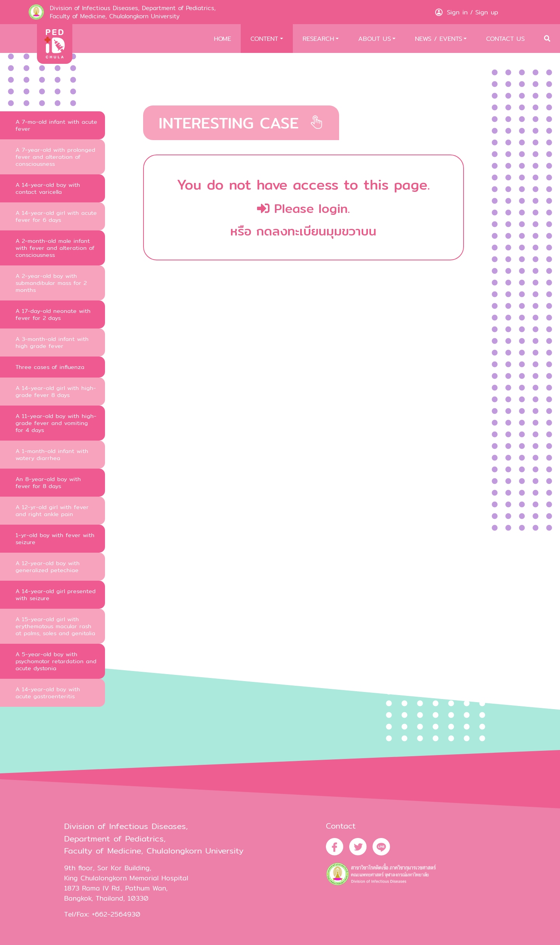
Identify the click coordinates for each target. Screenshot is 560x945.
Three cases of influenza (50, 367)
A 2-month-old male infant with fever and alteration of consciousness (55, 248)
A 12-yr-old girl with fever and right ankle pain (52, 510)
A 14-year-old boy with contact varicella (48, 188)
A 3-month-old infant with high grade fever (52, 342)
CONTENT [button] (264, 39)
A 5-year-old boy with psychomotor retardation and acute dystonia (56, 661)
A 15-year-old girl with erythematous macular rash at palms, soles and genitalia (55, 626)
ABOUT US (374, 39)
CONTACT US (505, 39)
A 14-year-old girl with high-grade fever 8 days (56, 391)
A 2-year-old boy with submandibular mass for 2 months (51, 283)
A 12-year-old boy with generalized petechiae (48, 566)
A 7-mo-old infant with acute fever (56, 125)
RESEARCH (318, 39)
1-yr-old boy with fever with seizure (55, 538)
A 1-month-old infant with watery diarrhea (52, 454)
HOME (222, 39)
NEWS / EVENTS (438, 39)
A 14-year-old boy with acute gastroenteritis (48, 693)
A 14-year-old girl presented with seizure (56, 595)
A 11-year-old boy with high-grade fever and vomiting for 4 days (56, 423)
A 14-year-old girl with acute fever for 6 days (56, 216)
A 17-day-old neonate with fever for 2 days (53, 314)
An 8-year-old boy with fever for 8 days (48, 482)
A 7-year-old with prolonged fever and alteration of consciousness (55, 157)
